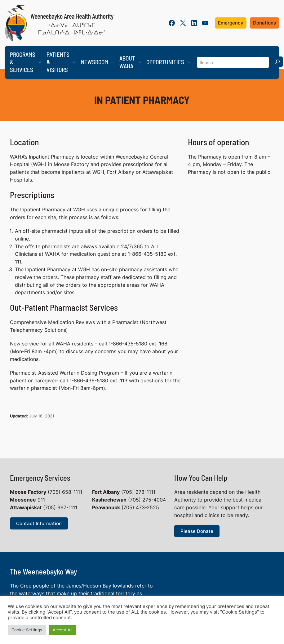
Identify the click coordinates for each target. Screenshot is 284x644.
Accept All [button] (62, 630)
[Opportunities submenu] (189, 62)
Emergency (231, 23)
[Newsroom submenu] (113, 62)
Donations (264, 23)
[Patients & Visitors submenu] (74, 62)
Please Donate (197, 531)
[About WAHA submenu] (140, 62)
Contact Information (39, 523)
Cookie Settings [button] (27, 630)
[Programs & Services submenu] (40, 62)
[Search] (277, 62)
